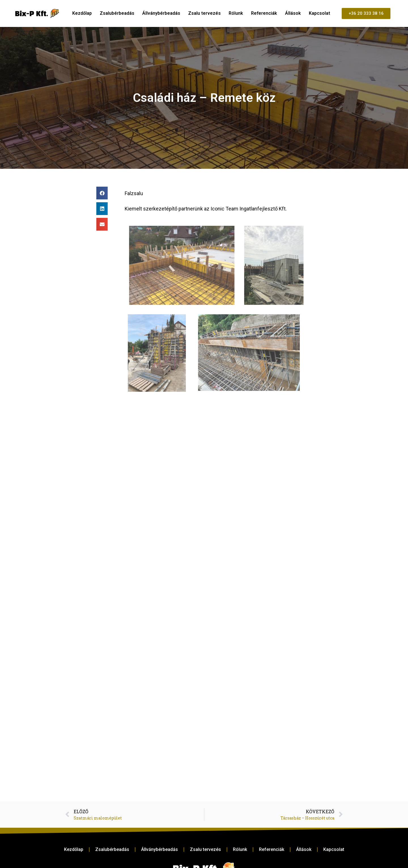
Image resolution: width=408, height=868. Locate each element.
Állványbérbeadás (161, 13)
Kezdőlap (82, 13)
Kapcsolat (319, 13)
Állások (293, 13)
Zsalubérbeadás (117, 13)
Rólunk (236, 13)
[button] (102, 193)
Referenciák (264, 13)
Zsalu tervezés (204, 13)
